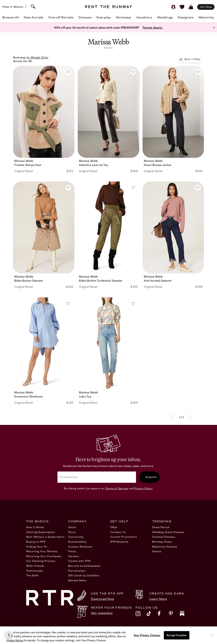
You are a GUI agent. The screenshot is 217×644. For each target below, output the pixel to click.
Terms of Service (117, 488)
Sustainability (77, 542)
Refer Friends (35, 566)
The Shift (32, 575)
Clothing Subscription (41, 532)
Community (76, 537)
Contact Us (118, 532)
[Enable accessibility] (9, 635)
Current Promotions (124, 537)
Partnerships (77, 571)
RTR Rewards (119, 542)
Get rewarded (102, 613)
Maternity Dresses (165, 547)
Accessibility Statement (142, 631)
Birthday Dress (162, 542)
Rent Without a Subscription (45, 537)
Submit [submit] (151, 477)
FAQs (114, 527)
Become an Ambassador (84, 566)
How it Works (13, 7)
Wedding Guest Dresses (168, 532)
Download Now (102, 599)
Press (72, 551)
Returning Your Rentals (42, 551)
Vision (72, 527)
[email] (97, 477)
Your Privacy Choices (177, 629)
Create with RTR (79, 561)
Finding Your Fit (37, 547)
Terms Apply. (153, 28)
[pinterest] (174, 615)
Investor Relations (80, 547)
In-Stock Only (37, 57)
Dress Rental (161, 527)
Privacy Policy (143, 488)
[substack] (185, 615)
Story (72, 532)
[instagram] (141, 615)
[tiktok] (152, 615)
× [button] (214, 28)
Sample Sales (77, 580)
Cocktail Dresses (164, 537)
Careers (73, 556)
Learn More (158, 599)
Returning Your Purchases (44, 556)
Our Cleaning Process (41, 561)
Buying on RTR (36, 542)
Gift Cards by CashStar (84, 575)
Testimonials (34, 571)
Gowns (157, 551)
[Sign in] (173, 7)
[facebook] (163, 615)
